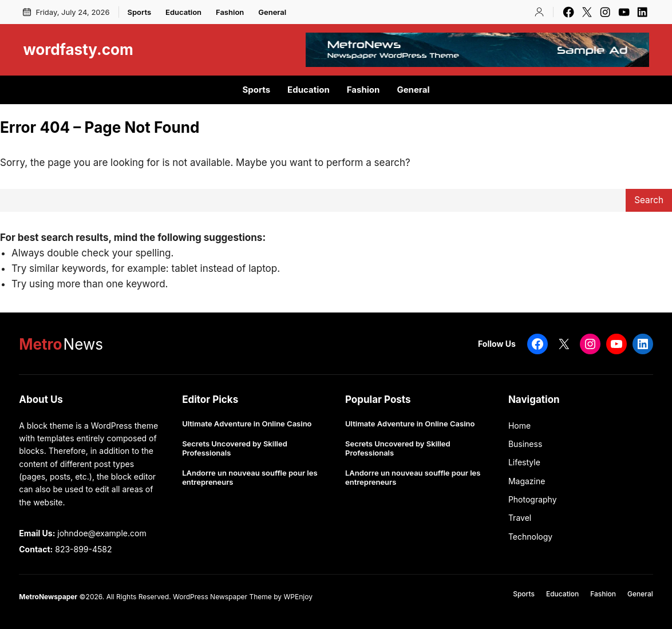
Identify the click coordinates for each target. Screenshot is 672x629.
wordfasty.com (78, 50)
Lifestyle (524, 462)
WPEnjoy (298, 597)
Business (525, 444)
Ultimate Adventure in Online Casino (247, 424)
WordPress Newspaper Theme (222, 597)
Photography (533, 499)
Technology (530, 537)
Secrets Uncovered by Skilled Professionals (235, 448)
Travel (520, 518)
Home (519, 426)
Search (649, 200)
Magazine (527, 481)
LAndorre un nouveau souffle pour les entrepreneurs (250, 478)
